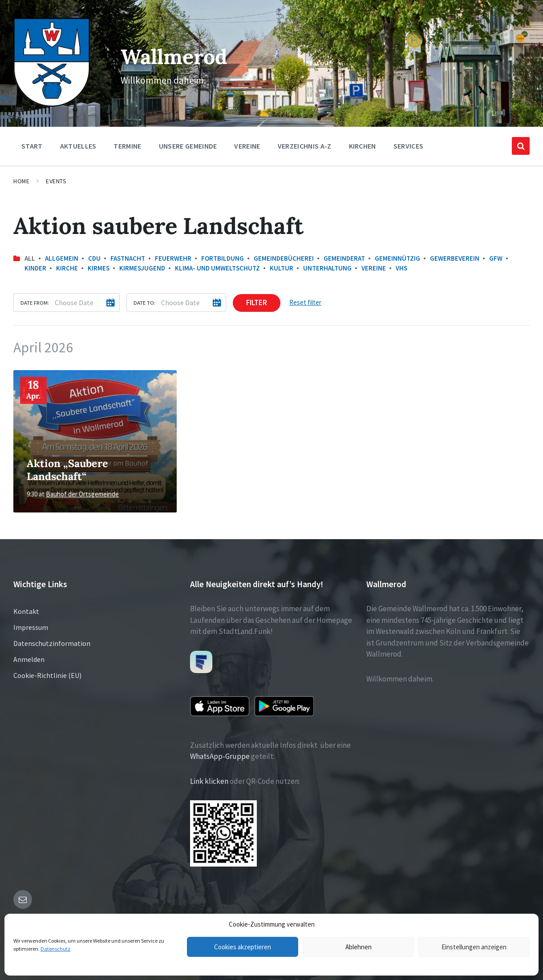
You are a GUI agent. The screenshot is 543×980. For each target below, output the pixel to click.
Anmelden (29, 659)
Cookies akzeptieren (243, 947)
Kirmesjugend (142, 268)
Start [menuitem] (32, 146)
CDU (94, 258)
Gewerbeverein (455, 258)
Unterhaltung (327, 268)
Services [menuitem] (409, 146)
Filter (257, 302)
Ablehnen (359, 947)
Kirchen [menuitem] (363, 146)
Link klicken (209, 781)
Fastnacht (128, 258)
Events (56, 181)
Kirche (67, 268)
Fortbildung (223, 258)
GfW (496, 258)
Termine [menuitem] (127, 146)
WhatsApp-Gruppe (220, 756)
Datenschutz (55, 949)
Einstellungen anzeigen (474, 947)
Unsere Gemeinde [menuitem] (188, 146)
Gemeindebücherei (284, 258)
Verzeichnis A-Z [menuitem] (305, 146)
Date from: (35, 302)
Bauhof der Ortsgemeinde (82, 494)
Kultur (282, 268)
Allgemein (62, 258)
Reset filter (305, 302)
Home (21, 181)
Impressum (31, 627)
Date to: (144, 302)
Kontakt (26, 611)
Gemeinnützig (397, 258)
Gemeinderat (344, 258)
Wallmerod (173, 56)
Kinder (35, 268)
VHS (401, 268)
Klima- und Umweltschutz (217, 268)
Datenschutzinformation (52, 643)
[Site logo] (52, 104)
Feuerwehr (173, 258)
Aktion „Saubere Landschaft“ (67, 470)
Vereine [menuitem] (247, 146)
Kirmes (99, 268)
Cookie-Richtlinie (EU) (47, 675)
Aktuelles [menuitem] (78, 146)
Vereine (374, 268)
